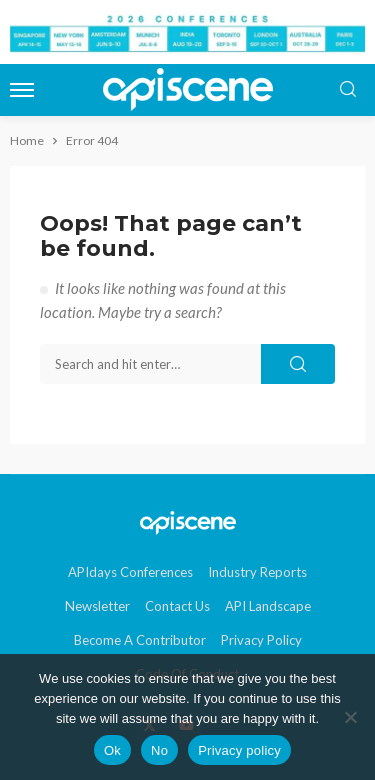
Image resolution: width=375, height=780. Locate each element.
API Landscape (268, 606)
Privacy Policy (261, 640)
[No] (350, 717)
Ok (112, 750)
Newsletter (97, 606)
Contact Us (177, 606)
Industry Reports (257, 572)
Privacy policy (239, 750)
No (159, 750)
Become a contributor (140, 640)
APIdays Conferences (130, 572)
